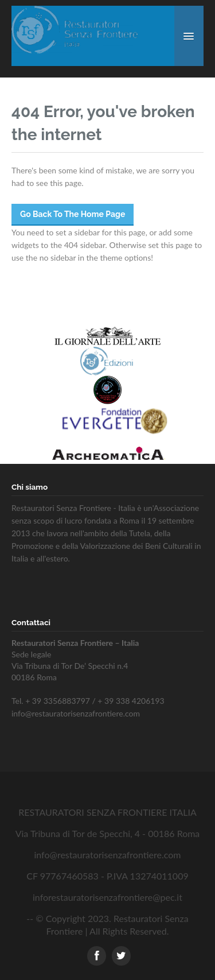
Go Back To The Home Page (73, 214)
